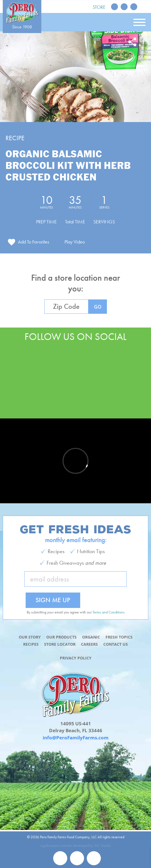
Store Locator (60, 644)
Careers (89, 644)
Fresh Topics (119, 637)
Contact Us (116, 644)
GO (98, 307)
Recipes (31, 644)
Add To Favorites (33, 242)
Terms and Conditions (109, 612)
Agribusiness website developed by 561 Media (76, 845)
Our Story (30, 637)
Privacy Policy (76, 658)
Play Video (75, 242)
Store (99, 7)
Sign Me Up (53, 600)
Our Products (61, 637)
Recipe (15, 138)
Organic (91, 637)
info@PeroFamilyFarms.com (76, 738)
